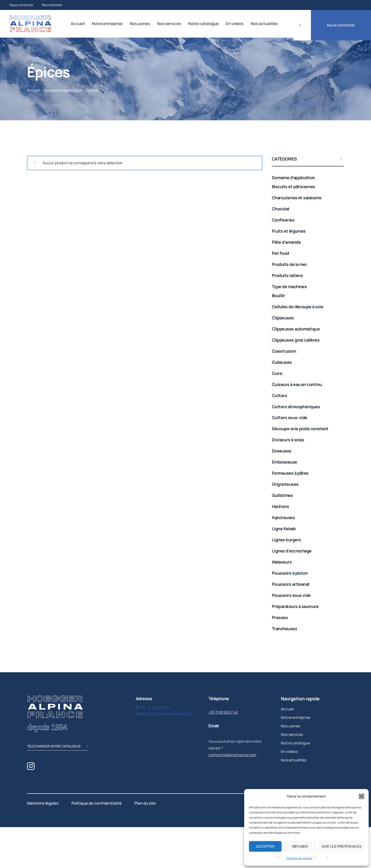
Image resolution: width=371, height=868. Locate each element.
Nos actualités (264, 24)
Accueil (78, 24)
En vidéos (235, 24)
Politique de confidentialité (97, 803)
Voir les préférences (341, 846)
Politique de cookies (299, 858)
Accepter (265, 846)
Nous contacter (21, 5)
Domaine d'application (63, 90)
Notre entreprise (107, 24)
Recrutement (52, 5)
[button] (362, 796)
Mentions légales (43, 803)
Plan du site (145, 803)
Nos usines (140, 24)
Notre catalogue (203, 24)
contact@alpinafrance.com (232, 755)
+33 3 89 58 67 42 (223, 712)
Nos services (169, 24)
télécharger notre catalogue (57, 747)
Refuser (300, 846)
